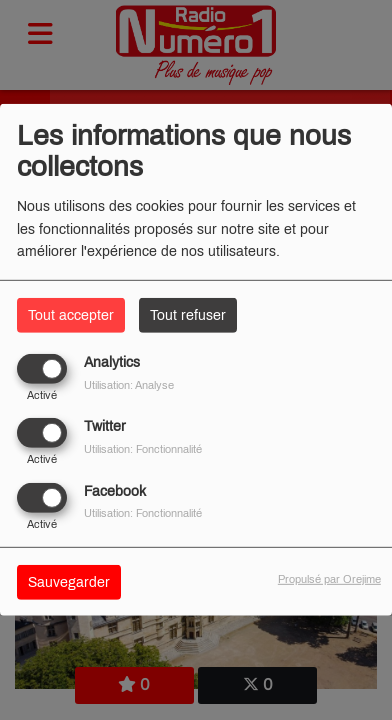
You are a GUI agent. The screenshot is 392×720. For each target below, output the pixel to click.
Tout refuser (188, 315)
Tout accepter (71, 315)
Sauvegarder (69, 581)
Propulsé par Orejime (329, 578)
